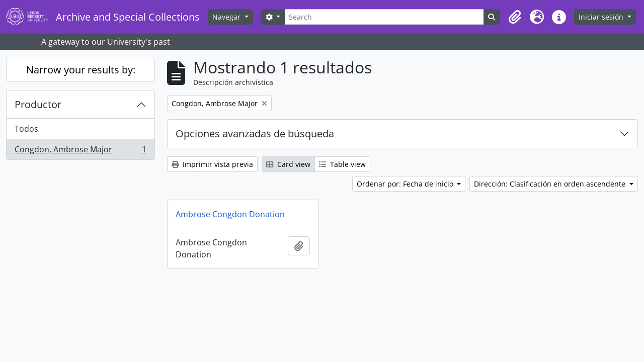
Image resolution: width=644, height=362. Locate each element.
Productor (38, 104)
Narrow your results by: (81, 70)
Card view (288, 164)
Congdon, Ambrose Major (80, 151)
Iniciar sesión (602, 17)
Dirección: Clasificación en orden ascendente (551, 184)
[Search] (384, 17)
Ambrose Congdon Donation (230, 214)
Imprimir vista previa (212, 164)
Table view (342, 164)
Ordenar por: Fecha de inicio (406, 184)
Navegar (227, 17)
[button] (515, 17)
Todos (26, 129)
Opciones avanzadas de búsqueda (255, 133)
